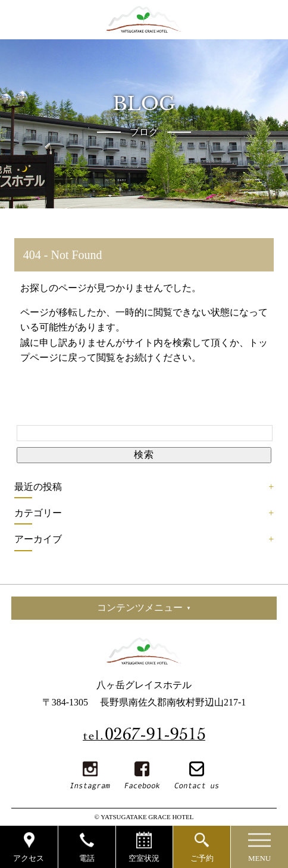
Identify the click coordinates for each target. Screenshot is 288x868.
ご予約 (202, 858)
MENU (259, 858)
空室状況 (144, 858)
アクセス (29, 858)
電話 (87, 858)
